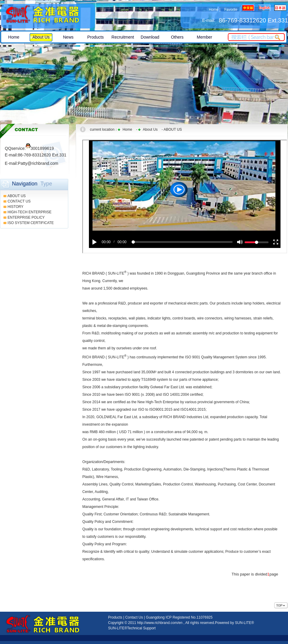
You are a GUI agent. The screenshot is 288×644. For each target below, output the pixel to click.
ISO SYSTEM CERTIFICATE (31, 223)
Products (115, 617)
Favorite (231, 10)
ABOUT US (17, 196)
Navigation (25, 184)
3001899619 (40, 148)
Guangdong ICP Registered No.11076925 (179, 617)
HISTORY (15, 207)
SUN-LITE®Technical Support (132, 628)
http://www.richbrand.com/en (160, 623)
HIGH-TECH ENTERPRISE (29, 212)
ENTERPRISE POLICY (26, 217)
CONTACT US (19, 201)
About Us (150, 130)
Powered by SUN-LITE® (234, 623)
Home (213, 10)
